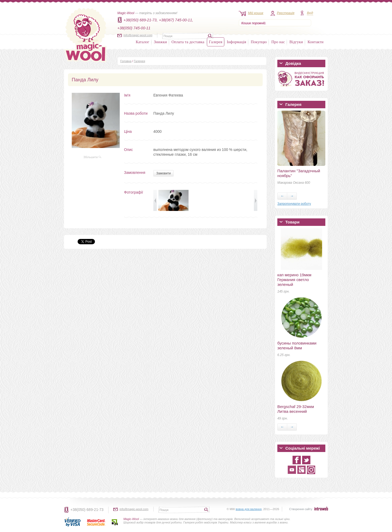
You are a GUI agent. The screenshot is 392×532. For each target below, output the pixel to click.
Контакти (315, 42)
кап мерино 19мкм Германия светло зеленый (294, 280)
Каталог (143, 42)
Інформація (237, 42)
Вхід (310, 13)
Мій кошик (256, 13)
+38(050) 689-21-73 (87, 510)
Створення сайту (301, 509)
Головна (126, 61)
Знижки (160, 42)
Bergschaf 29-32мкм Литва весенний (296, 409)
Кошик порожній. (254, 23)
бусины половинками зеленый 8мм (297, 345)
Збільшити (93, 157)
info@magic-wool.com (138, 35)
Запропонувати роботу (294, 204)
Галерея (215, 42)
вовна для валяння (249, 509)
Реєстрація (286, 13)
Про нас (278, 42)
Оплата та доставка (188, 42)
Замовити (163, 173)
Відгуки (296, 42)
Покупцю (259, 42)
